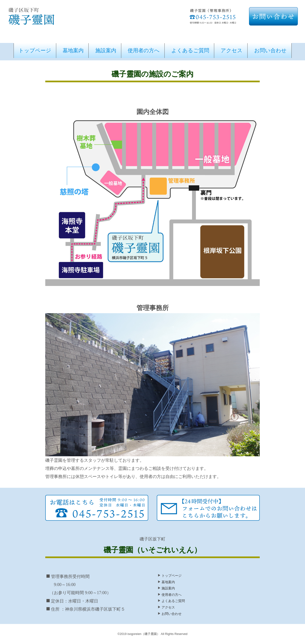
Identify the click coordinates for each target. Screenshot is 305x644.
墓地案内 (73, 50)
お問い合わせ (270, 50)
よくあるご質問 (190, 50)
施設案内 (106, 50)
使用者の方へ (144, 50)
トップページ (35, 50)
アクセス (232, 50)
